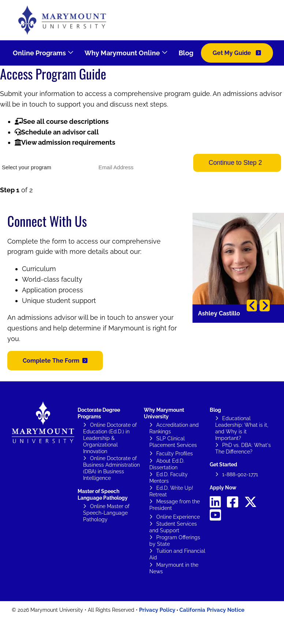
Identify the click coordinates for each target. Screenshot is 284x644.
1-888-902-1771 (240, 474)
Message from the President (175, 505)
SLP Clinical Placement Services (173, 442)
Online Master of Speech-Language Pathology (106, 513)
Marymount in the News (174, 568)
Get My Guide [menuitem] (233, 53)
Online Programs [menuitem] (39, 53)
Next (265, 306)
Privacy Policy (157, 610)
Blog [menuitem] (186, 53)
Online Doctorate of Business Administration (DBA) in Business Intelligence (111, 468)
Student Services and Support (173, 527)
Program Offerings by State (175, 541)
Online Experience (178, 517)
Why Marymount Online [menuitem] (122, 53)
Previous (252, 306)
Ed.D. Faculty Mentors (169, 478)
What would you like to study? (32, 156)
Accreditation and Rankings (174, 428)
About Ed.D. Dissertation (167, 464)
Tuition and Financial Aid (177, 554)
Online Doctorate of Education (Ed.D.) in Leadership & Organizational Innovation (110, 438)
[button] (55, 361)
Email (102, 156)
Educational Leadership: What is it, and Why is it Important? (242, 428)
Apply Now (223, 488)
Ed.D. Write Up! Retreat (171, 491)
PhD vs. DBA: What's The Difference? (243, 448)
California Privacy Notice (212, 610)
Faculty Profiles (175, 454)
